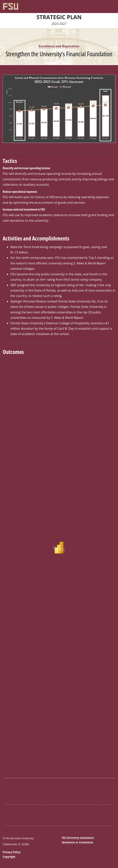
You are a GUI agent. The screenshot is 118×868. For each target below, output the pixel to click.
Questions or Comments (78, 842)
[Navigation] (113, 5)
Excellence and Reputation (59, 46)
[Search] (109, 5)
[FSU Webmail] (106, 5)
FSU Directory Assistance (78, 838)
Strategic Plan (59, 17)
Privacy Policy (12, 852)
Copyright (9, 857)
